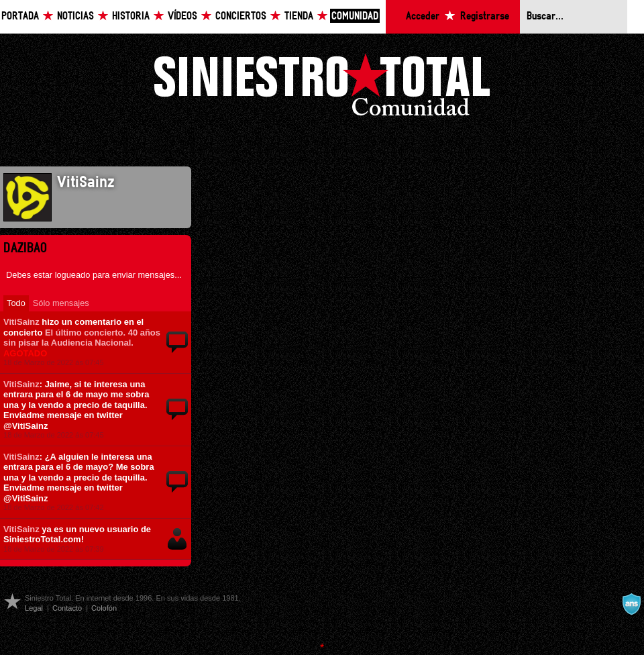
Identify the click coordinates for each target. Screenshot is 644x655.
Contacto (67, 608)
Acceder (423, 16)
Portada (20, 16)
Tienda (299, 16)
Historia (131, 16)
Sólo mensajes (61, 303)
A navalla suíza (631, 604)
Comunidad (355, 16)
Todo (16, 303)
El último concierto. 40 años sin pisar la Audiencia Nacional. (82, 343)
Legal (34, 608)
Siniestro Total (322, 88)
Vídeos (182, 16)
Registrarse (485, 16)
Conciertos (241, 16)
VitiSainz (21, 322)
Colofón (104, 608)
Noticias (75, 16)
